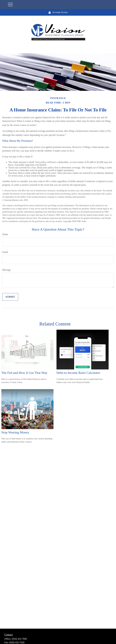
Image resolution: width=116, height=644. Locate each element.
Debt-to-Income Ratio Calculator (78, 373)
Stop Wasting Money (15, 432)
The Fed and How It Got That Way (24, 373)
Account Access (58, 12)
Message (6, 270)
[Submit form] (10, 297)
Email (5, 252)
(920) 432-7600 (19, 639)
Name (5, 234)
